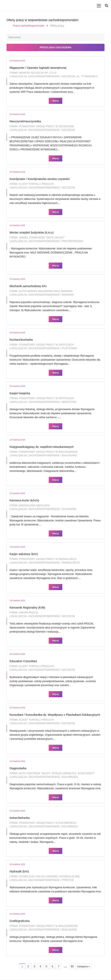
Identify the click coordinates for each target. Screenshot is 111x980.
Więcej (55, 101)
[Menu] (99, 6)
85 (72, 967)
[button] (107, 6)
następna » (83, 967)
